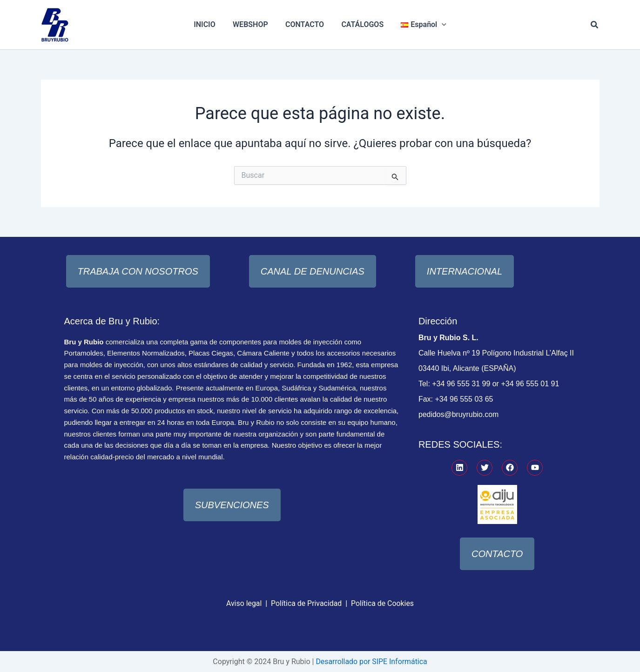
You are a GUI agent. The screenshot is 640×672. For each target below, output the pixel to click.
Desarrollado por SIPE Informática (371, 661)
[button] (595, 25)
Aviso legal (244, 603)
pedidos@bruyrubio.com (459, 414)
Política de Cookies (383, 603)
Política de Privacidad (306, 603)
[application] (437, 25)
